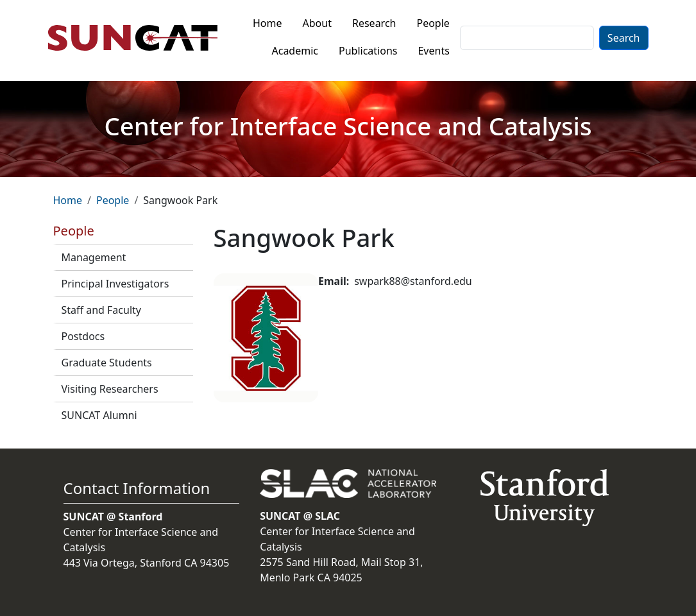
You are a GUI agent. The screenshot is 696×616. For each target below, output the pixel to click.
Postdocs (83, 336)
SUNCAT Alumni (99, 415)
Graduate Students (107, 363)
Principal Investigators (115, 284)
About (317, 23)
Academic (295, 51)
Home (267, 23)
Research (374, 23)
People (433, 23)
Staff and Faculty (101, 310)
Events (433, 51)
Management (94, 257)
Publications (368, 51)
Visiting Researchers (110, 389)
